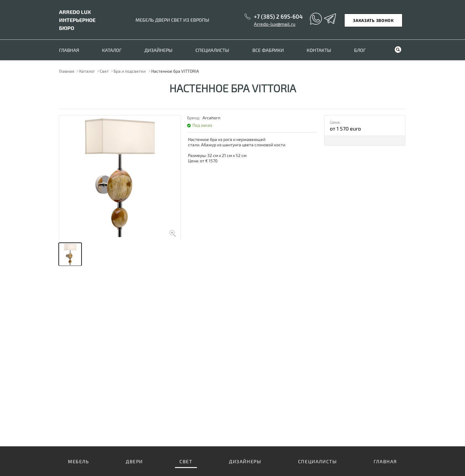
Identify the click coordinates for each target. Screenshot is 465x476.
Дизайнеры (159, 50)
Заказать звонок (373, 20)
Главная (69, 50)
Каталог (112, 50)
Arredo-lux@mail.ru (275, 24)
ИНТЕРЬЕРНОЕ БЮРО (77, 20)
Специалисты (212, 50)
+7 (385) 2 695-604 (278, 16)
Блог (360, 50)
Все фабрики (268, 50)
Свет (104, 71)
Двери (134, 461)
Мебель (79, 461)
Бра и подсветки (130, 71)
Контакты (319, 50)
